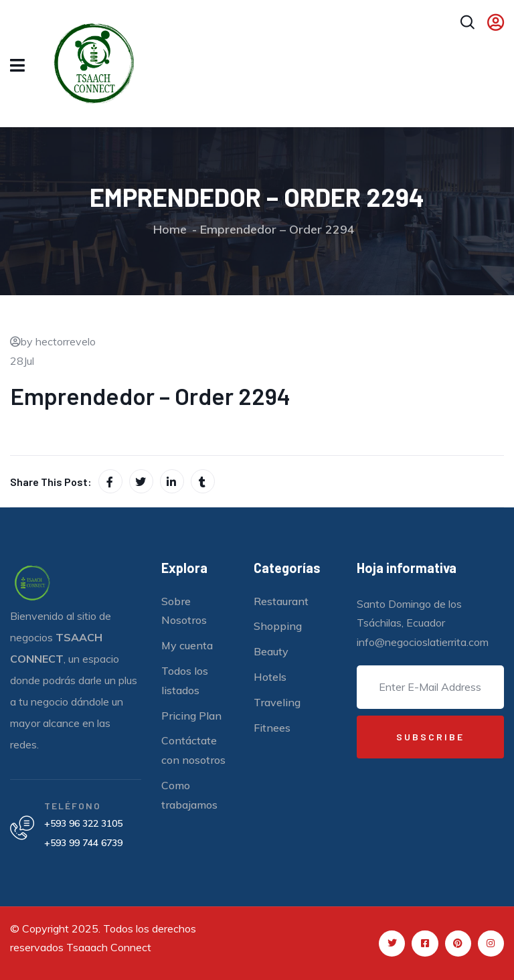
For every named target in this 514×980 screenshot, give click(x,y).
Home (170, 229)
